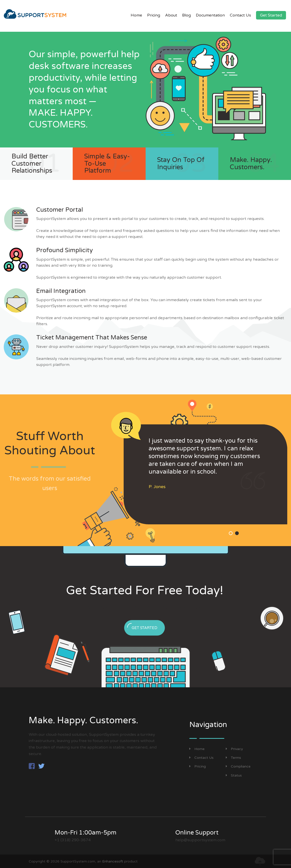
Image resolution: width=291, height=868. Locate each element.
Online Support (197, 833)
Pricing (154, 15)
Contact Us (240, 15)
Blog (186, 15)
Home (136, 15)
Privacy (234, 749)
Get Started (271, 15)
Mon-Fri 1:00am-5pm (86, 833)
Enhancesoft (113, 861)
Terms (233, 758)
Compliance (238, 766)
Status (234, 775)
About (171, 15)
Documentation (210, 15)
